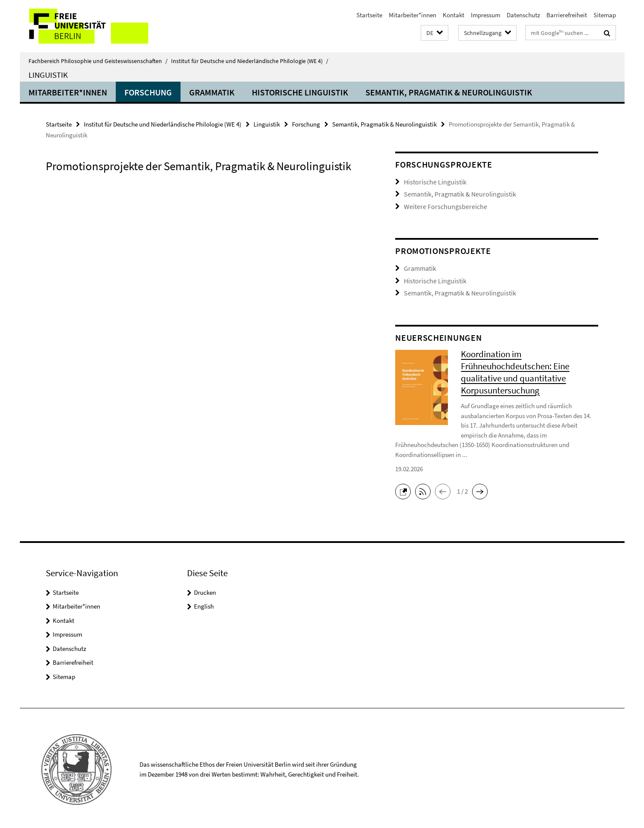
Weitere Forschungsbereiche (441, 205)
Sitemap (605, 15)
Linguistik (48, 75)
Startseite (369, 15)
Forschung (148, 92)
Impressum (485, 15)
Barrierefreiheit (567, 15)
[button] (435, 33)
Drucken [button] (205, 590)
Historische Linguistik (300, 92)
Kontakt (454, 15)
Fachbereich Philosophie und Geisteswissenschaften (98, 61)
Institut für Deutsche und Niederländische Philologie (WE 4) (250, 61)
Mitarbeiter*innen (412, 15)
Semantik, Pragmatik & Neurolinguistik (449, 92)
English (204, 604)
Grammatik (212, 92)
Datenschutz (523, 15)
